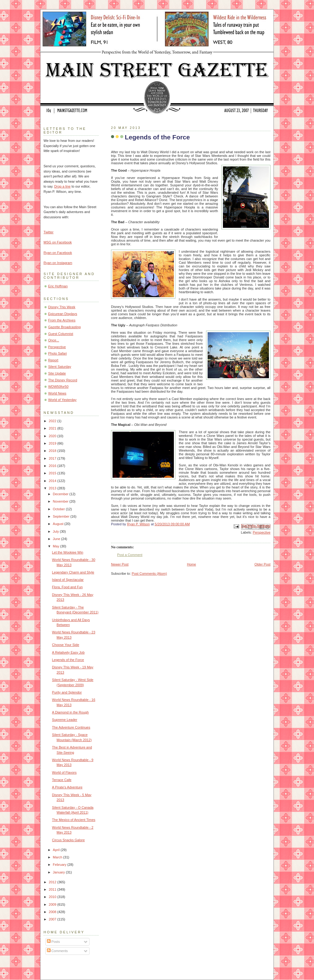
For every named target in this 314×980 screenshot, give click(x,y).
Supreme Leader (65, 720)
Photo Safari (57, 353)
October (59, 509)
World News (57, 393)
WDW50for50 (58, 387)
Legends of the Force (68, 660)
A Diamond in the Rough (71, 712)
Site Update (57, 373)
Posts (54, 942)
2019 (53, 443)
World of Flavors (64, 772)
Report (53, 360)
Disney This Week (62, 307)
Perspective (262, 532)
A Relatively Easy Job (68, 652)
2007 (53, 919)
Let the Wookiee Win (68, 552)
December (61, 494)
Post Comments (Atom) (149, 574)
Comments (57, 951)
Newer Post (120, 564)
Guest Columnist (61, 334)
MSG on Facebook (58, 242)
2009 (53, 904)
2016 (53, 466)
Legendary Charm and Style (73, 572)
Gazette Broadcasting (64, 327)
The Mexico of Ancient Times (74, 820)
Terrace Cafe (62, 780)
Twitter (49, 232)
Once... (54, 340)
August (58, 524)
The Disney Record (63, 380)
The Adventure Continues (71, 727)
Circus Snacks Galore (69, 840)
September (61, 516)
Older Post (262, 564)
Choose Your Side (66, 645)
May (56, 546)
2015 (53, 473)
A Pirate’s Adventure (67, 787)
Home (191, 564)
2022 (53, 421)
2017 (53, 458)
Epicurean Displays (63, 314)
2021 (53, 428)
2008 (53, 912)
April (57, 850)
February (60, 865)
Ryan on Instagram (58, 263)
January (59, 872)
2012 (53, 882)
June (57, 539)
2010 (53, 897)
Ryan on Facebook (58, 253)
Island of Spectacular (68, 580)
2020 (53, 436)
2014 (53, 481)
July (56, 531)
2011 (53, 889)
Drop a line (62, 186)
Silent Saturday (60, 367)
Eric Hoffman (58, 286)
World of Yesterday (62, 400)
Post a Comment (130, 555)
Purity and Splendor (67, 692)
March (58, 857)
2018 (53, 451)
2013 (53, 488)
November (61, 501)
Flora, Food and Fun (67, 587)
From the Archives (62, 320)
